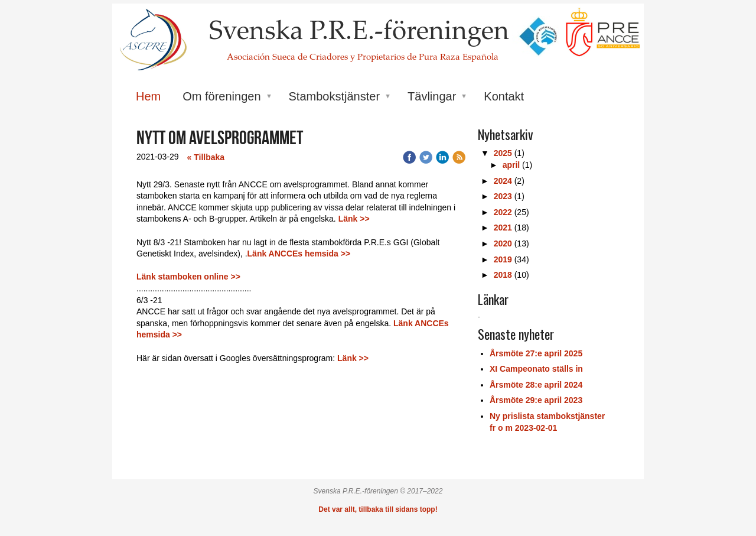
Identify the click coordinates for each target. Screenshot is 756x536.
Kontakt (504, 96)
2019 (503, 259)
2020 (503, 243)
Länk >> (354, 219)
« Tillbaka (206, 157)
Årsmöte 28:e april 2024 (536, 385)
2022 (503, 212)
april (511, 165)
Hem (148, 96)
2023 (503, 196)
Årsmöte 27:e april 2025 (536, 353)
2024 (503, 181)
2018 (503, 275)
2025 (503, 153)
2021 (503, 228)
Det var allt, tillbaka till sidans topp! (378, 509)
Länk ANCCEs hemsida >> (300, 254)
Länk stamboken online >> (188, 277)
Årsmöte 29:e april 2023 (536, 400)
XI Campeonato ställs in (536, 369)
